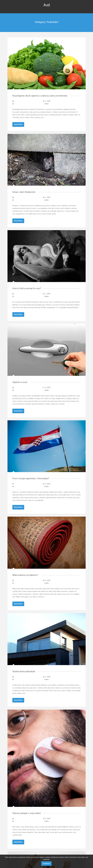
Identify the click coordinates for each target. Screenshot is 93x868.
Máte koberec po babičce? (25, 575)
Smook (46, 5)
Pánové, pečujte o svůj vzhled (26, 813)
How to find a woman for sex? (27, 288)
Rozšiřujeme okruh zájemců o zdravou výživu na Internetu (40, 96)
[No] (90, 861)
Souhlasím (47, 864)
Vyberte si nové (20, 382)
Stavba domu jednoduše (24, 671)
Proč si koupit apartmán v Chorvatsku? (31, 478)
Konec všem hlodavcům (24, 192)
